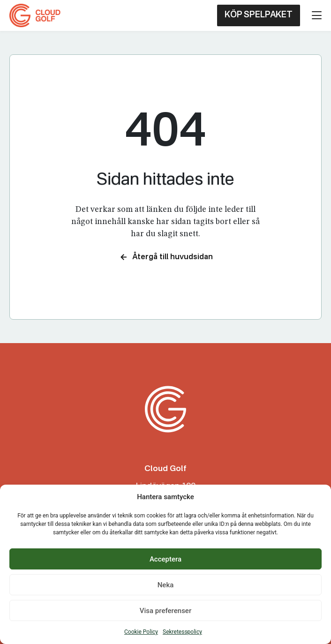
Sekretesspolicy (182, 632)
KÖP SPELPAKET (259, 15)
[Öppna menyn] (317, 15)
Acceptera (165, 559)
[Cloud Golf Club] (37, 15)
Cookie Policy (141, 632)
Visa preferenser (165, 611)
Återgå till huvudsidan (166, 257)
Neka (166, 585)
